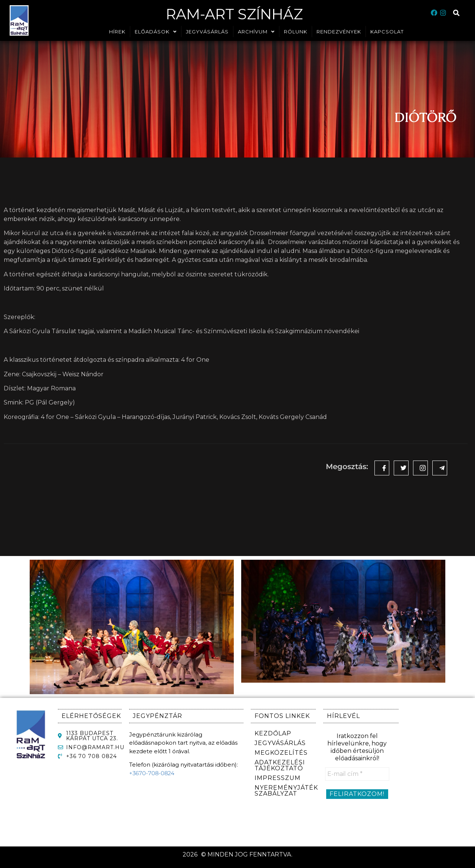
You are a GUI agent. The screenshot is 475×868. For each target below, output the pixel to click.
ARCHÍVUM (256, 32)
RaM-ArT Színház (234, 13)
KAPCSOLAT (387, 32)
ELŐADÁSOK (156, 32)
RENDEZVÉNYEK (339, 32)
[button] (457, 13)
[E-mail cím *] (357, 774)
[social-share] (382, 468)
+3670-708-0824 (152, 773)
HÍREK (117, 32)
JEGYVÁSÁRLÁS (207, 32)
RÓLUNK (296, 32)
